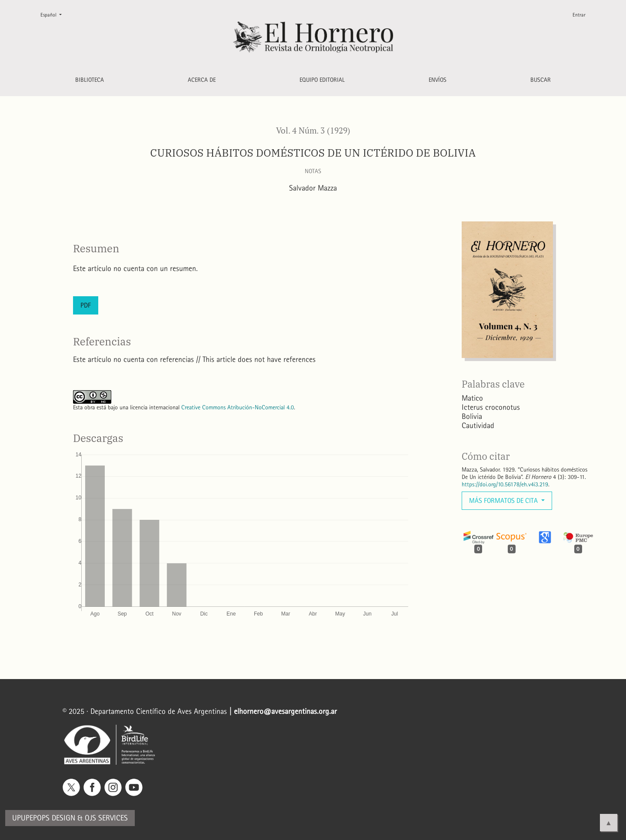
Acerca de (202, 80)
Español (55, 14)
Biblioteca (90, 80)
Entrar (579, 15)
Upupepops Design (44, 818)
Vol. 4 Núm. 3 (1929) (313, 131)
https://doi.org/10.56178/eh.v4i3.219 (505, 484)
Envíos (438, 80)
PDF (86, 305)
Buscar (541, 80)
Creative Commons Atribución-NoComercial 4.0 (238, 407)
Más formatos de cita (504, 500)
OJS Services (106, 818)
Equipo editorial (322, 80)
